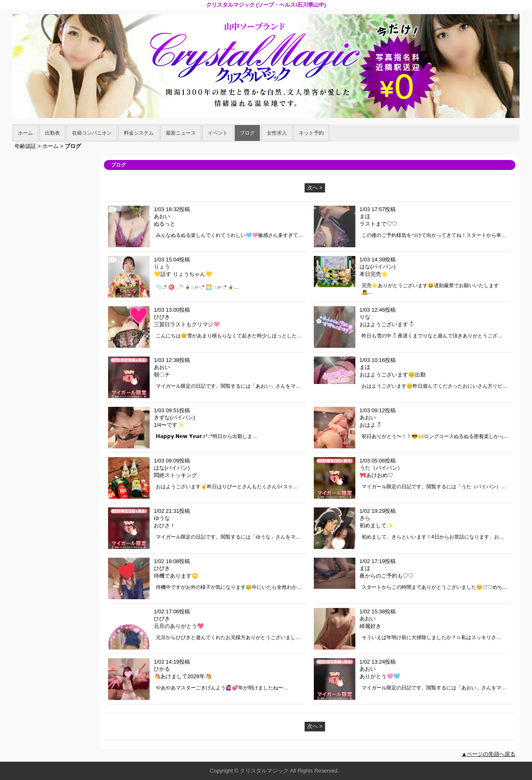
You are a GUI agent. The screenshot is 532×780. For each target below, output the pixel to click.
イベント (218, 133)
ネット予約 (311, 133)
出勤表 (52, 133)
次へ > (315, 188)
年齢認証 (25, 146)
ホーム (25, 133)
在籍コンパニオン (92, 133)
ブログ (247, 133)
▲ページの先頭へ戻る (488, 754)
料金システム (139, 133)
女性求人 (277, 133)
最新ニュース (181, 133)
